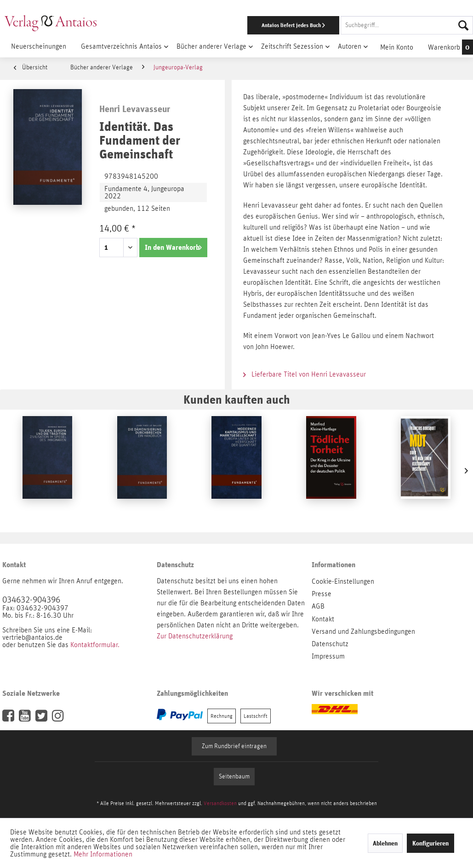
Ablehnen (385, 843)
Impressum (328, 656)
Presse (322, 594)
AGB (318, 606)
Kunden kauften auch (237, 399)
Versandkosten (220, 803)
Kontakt (323, 619)
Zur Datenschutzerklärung (195, 636)
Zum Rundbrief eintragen (234, 746)
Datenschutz (330, 644)
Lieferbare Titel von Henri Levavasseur (305, 374)
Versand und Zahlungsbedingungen (363, 631)
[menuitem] (308, 25)
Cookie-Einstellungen (343, 581)
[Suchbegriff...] (407, 25)
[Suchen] (463, 25)
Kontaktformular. (95, 645)
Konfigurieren (430, 843)
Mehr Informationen (103, 854)
